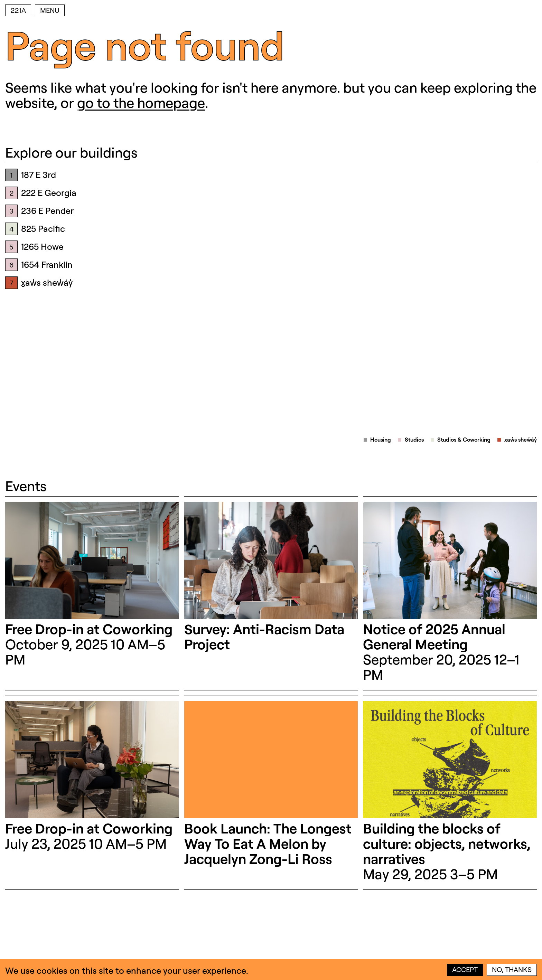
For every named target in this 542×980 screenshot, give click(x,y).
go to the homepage (141, 102)
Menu (50, 10)
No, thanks (512, 969)
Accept (465, 969)
